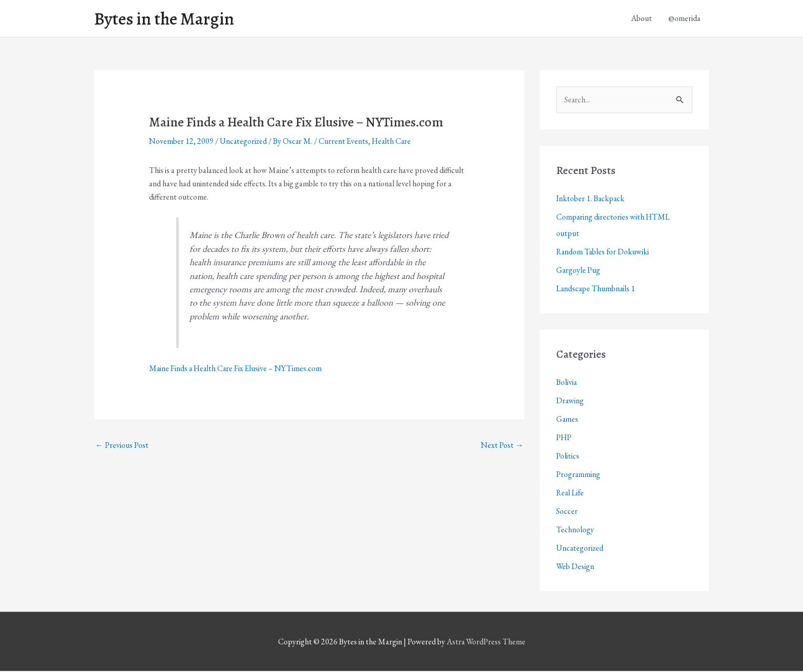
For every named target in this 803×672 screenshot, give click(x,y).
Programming (578, 475)
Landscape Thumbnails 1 (596, 289)
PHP (564, 438)
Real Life (571, 494)
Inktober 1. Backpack (591, 199)
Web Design (575, 567)
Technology (575, 530)
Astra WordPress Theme (486, 643)
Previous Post (122, 446)
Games (567, 420)
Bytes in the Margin (167, 19)
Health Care (394, 142)
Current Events (345, 142)
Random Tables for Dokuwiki (604, 253)
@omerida (684, 19)
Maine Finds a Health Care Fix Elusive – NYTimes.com (237, 369)
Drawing (570, 402)
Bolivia (567, 383)
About (641, 19)
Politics (568, 457)
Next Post (502, 446)
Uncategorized (244, 142)
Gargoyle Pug (578, 271)
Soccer (567, 512)
